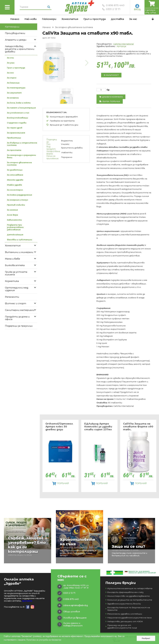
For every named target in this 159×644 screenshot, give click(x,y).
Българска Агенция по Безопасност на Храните (128, 609)
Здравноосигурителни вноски (123, 604)
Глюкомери (49, 19)
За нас (133, 19)
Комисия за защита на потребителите (129, 600)
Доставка (117, 19)
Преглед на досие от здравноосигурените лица (121, 626)
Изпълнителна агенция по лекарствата (129, 588)
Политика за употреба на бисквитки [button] (44, 640)
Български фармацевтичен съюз (124, 592)
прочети (27, 601)
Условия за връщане (72, 618)
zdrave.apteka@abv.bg (73, 605)
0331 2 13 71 (111, 9)
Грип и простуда (95, 19)
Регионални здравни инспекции (124, 614)
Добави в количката (111, 97)
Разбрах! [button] (146, 638)
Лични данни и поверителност (70, 624)
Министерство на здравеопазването (128, 596)
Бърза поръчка (110, 101)
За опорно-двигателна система (74, 27)
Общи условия (69, 612)
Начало (15, 19)
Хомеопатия (70, 19)
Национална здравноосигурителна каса (128, 618)
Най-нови (31, 19)
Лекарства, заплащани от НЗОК (124, 621)
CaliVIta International (124, 44)
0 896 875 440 (113, 5)
